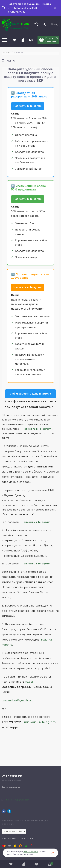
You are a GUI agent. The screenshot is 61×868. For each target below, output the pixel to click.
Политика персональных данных (18, 838)
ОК (52, 853)
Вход (55, 24)
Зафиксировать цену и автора (30, 394)
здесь (30, 682)
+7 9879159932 (12, 776)
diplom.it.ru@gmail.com (17, 800)
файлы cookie (31, 852)
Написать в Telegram (28, 106)
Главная (6, 53)
